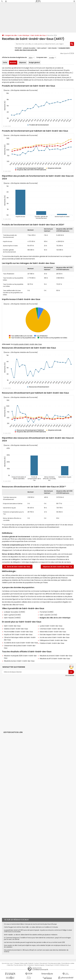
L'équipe (17, 963)
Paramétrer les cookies (68, 963)
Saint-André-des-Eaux (38, 35)
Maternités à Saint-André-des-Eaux (53, 632)
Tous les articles (18, 965)
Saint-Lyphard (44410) (12, 615)
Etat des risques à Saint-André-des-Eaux (55, 634)
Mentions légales (40, 965)
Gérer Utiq (10, 965)
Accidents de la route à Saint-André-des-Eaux (21, 643)
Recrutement (44, 963)
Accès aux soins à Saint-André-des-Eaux (55, 637)
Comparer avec (42, 57)
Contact (37, 963)
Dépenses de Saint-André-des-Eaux (57, 567)
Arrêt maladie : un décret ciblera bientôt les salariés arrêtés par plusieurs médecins (31, 935)
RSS (25, 965)
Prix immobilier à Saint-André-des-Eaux (18, 632)
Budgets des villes (11, 35)
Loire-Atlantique (24, 35)
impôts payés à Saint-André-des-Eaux (28, 344)
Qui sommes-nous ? (8, 963)
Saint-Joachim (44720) (48, 615)
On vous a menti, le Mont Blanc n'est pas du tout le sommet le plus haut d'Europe (30, 924)
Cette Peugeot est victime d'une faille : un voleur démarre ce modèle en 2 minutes (31, 927)
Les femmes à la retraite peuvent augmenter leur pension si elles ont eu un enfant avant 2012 (34, 942)
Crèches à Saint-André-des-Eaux (52, 629)
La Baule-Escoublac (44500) (14, 612)
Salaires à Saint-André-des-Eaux (16, 629)
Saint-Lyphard (42, 48)
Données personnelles (54, 963)
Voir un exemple (70, 675)
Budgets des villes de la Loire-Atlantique (55, 618)
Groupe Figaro (50, 965)
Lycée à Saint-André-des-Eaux (51, 626)
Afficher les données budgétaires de (14, 57)
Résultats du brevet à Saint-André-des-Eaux (56, 656)
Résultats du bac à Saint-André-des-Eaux (19, 661)
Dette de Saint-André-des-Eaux (17, 567)
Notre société (24, 963)
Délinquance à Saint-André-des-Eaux (53, 640)
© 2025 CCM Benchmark (62, 965)
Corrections (31, 965)
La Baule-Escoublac (29, 48)
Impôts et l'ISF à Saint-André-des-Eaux (18, 634)
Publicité (31, 963)
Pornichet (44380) (47, 612)
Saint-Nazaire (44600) (12, 618)
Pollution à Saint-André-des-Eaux (52, 643)
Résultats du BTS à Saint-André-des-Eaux (55, 659)
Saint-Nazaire (52, 48)
